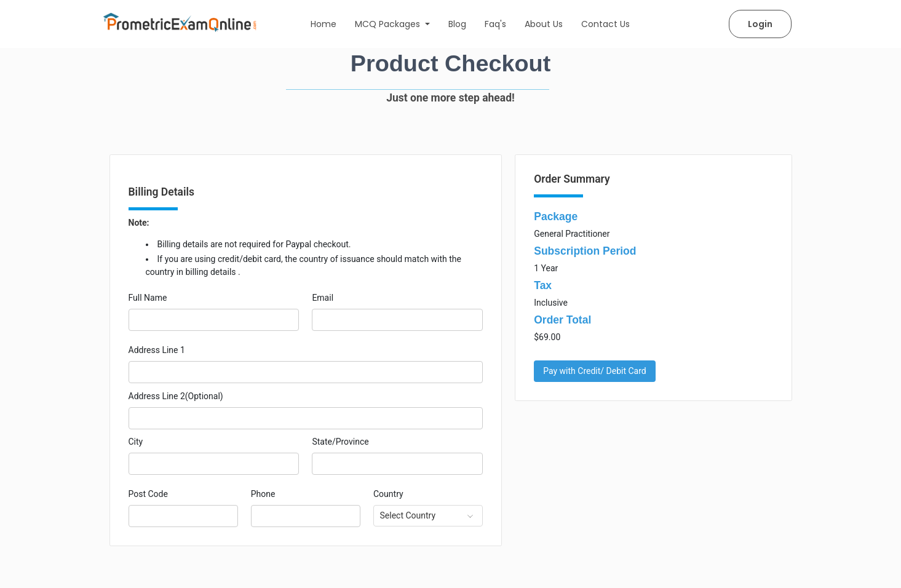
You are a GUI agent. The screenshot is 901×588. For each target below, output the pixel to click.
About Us (544, 24)
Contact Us (605, 24)
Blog (457, 24)
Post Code (148, 494)
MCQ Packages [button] (389, 24)
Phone (263, 494)
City (136, 442)
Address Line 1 (157, 350)
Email (323, 298)
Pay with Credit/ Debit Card (595, 371)
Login (760, 24)
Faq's (495, 24)
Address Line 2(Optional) (176, 396)
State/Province (340, 442)
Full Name (148, 298)
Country (388, 494)
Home (323, 24)
